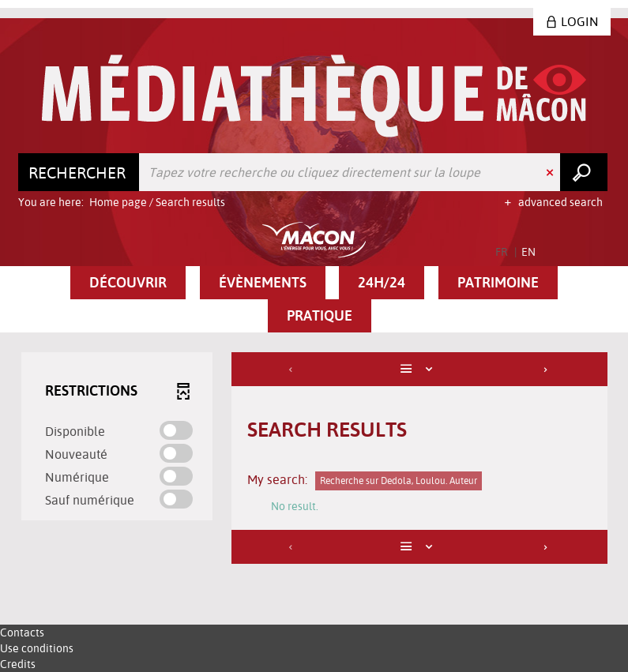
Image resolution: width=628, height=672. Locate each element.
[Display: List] (419, 369)
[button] (128, 283)
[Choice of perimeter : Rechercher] (79, 172)
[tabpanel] (314, 460)
